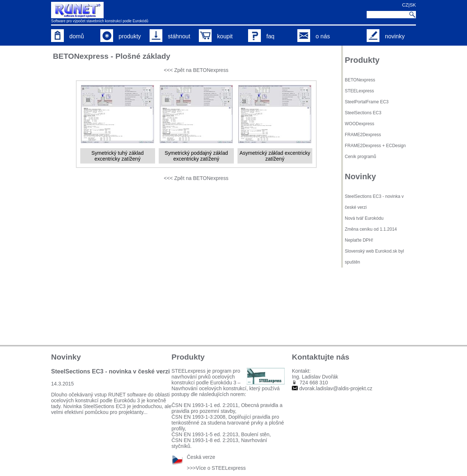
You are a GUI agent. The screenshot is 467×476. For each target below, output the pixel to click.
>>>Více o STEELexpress (216, 468)
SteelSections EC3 (363, 113)
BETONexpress (360, 80)
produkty (121, 36)
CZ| (406, 5)
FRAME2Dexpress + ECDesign (375, 146)
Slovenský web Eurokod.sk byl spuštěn (374, 257)
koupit (216, 36)
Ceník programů (360, 157)
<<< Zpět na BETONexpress (196, 70)
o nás (314, 36)
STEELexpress (359, 91)
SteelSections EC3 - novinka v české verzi (374, 202)
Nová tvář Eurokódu (364, 218)
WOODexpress (360, 124)
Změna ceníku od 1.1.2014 (371, 229)
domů (67, 36)
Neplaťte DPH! (359, 240)
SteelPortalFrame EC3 (367, 102)
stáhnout (170, 36)
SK (413, 5)
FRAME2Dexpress (363, 135)
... (146, 412)
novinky (386, 36)
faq (261, 36)
